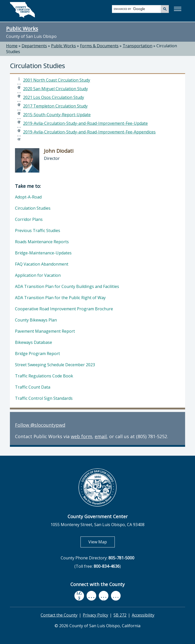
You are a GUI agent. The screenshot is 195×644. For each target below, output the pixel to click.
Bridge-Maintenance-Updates (43, 253)
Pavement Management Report (45, 331)
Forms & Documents (99, 46)
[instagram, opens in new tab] (116, 596)
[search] (137, 9)
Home (12, 46)
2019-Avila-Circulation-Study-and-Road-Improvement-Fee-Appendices (89, 132)
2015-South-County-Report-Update (57, 115)
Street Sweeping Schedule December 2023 (55, 365)
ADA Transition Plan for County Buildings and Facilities (67, 286)
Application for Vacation (38, 275)
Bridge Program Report (37, 354)
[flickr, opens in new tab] (104, 596)
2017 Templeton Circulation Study (55, 106)
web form (82, 436)
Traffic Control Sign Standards (44, 398)
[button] (177, 9)
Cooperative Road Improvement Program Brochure (64, 309)
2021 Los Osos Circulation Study (54, 97)
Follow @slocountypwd (40, 425)
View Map (102, 542)
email (101, 436)
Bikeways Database (34, 342)
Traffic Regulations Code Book (44, 376)
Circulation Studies (33, 208)
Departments (34, 46)
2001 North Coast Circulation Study (57, 80)
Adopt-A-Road (28, 197)
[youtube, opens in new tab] (92, 596)
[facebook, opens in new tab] (79, 596)
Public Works (22, 28)
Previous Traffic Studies (38, 231)
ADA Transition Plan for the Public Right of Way (60, 298)
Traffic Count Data (33, 387)
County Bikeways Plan (36, 320)
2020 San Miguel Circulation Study (55, 89)
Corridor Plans (29, 219)
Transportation (137, 46)
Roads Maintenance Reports (42, 242)
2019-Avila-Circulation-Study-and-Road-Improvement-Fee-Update (85, 123)
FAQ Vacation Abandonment (42, 264)
